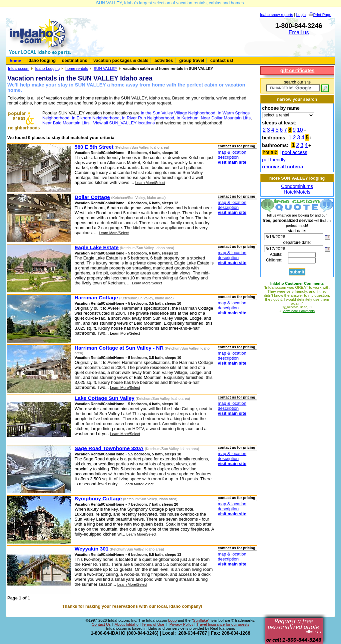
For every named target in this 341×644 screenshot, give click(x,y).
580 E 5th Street (94, 147)
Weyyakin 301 (92, 549)
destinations (75, 60)
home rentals (77, 68)
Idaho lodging (41, 60)
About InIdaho (127, 624)
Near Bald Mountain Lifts (66, 123)
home (15, 61)
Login (301, 14)
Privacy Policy (181, 624)
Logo (172, 620)
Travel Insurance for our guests (223, 624)
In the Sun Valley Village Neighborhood (178, 113)
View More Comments (299, 311)
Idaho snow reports (277, 14)
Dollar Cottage (92, 197)
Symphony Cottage (98, 498)
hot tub (270, 152)
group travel (192, 60)
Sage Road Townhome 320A (109, 448)
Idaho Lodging (47, 68)
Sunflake (200, 620)
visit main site (232, 162)
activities (164, 60)
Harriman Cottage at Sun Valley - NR (119, 348)
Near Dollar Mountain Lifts (226, 118)
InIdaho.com (19, 68)
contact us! (222, 60)
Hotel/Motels (297, 192)
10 (300, 130)
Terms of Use (153, 624)
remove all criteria (283, 167)
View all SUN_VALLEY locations (124, 123)
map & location (232, 152)
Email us (299, 32)
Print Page (322, 14)
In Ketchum (187, 118)
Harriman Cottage (96, 298)
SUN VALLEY (105, 68)
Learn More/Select (150, 183)
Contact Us (101, 624)
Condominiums (297, 186)
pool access (295, 152)
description (228, 157)
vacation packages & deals (121, 60)
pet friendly (274, 160)
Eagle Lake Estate (97, 247)
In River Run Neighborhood (148, 118)
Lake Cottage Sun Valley (105, 398)
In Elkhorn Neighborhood (96, 118)
